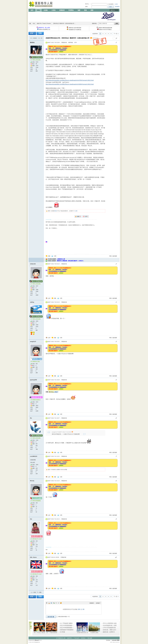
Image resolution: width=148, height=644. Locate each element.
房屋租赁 (62, 10)
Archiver (108, 640)
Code (59, 603)
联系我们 (83, 638)
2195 (37, 411)
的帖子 (54, 392)
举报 (110, 256)
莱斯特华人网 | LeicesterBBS (30, 23)
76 (36, 550)
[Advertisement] (63, 16)
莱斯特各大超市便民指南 (75, 28)
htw (31, 519)
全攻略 (46, 10)
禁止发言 (33, 462)
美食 (85, 10)
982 (37, 330)
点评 (49, 298)
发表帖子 (98, 603)
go (116, 38)
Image (51, 603)
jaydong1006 (33, 380)
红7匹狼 (63, 632)
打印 (76, 43)
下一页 (115, 34)
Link (54, 603)
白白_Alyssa (33, 557)
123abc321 (33, 264)
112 (37, 585)
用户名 (87, 4)
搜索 (117, 23)
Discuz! (37, 640)
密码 (86, 7)
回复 (49, 256)
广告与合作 (76, 638)
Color (49, 603)
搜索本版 (94, 23)
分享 (86, 216)
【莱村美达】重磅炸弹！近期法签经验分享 (75, 38)
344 (37, 474)
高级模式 (92, 603)
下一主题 (39, 592)
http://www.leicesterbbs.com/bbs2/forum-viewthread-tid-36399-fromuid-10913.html (70, 84)
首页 (32, 10)
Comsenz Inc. (37, 642)
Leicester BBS (116, 640)
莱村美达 (32, 43)
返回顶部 (115, 256)
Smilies (61, 603)
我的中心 (113, 10)
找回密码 (117, 7)
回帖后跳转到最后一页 (64, 617)
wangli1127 (33, 342)
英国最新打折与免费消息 (75, 30)
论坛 (38, 10)
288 (37, 373)
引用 (55, 256)
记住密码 (111, 4)
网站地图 (90, 638)
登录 (55, 211)
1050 (37, 295)
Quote (56, 603)
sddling (32, 302)
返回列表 (95, 34)
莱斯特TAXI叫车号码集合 (105, 29)
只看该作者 (64, 43)
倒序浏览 (71, 43)
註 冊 (116, 4)
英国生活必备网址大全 (45, 29)
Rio (31, 418)
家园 (92, 10)
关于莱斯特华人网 (61, 638)
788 (37, 449)
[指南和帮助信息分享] (53, 38)
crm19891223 (34, 456)
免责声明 (69, 638)
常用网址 (71, 10)
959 (37, 71)
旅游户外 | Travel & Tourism (44, 23)
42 (36, 512)
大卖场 (53, 10)
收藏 (79, 216)
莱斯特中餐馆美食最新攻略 (105, 28)
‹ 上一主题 (33, 592)
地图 (79, 10)
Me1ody (32, 481)
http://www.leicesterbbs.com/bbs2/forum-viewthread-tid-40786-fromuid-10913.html (70, 80)
